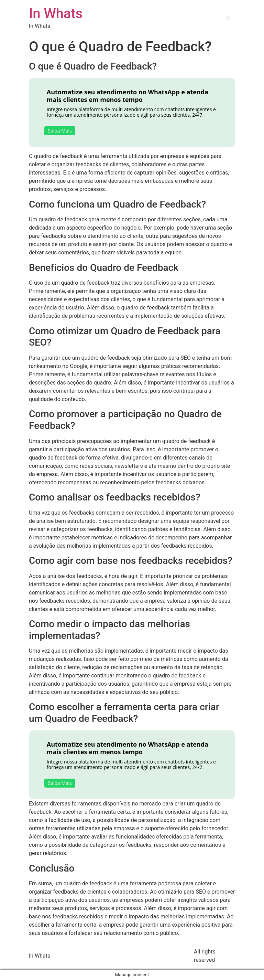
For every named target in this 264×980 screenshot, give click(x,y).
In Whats (56, 14)
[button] (228, 18)
